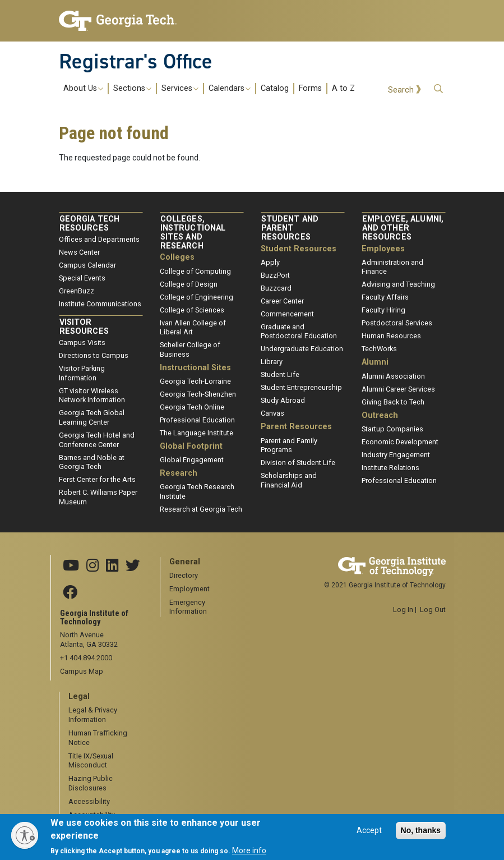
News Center (79, 252)
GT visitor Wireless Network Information (92, 395)
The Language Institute (196, 433)
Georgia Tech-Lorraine (195, 381)
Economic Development (400, 442)
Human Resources (391, 336)
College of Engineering (196, 297)
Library (272, 362)
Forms (310, 89)
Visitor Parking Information (82, 373)
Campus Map (82, 671)
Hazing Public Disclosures (91, 783)
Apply (270, 262)
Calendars (230, 89)
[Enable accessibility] (25, 835)
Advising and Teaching (398, 284)
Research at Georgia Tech (201, 509)
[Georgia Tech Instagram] (93, 566)
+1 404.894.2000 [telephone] (86, 658)
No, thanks (421, 835)
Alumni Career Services (398, 389)
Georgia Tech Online (192, 407)
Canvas (272, 413)
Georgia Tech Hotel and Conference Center (97, 440)
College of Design (189, 284)
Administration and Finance (392, 267)
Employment (189, 589)
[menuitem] (209, 88)
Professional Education (197, 420)
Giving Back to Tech (393, 402)
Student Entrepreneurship (301, 387)
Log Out (433, 610)
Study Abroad (283, 400)
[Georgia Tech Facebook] (70, 593)
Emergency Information (188, 607)
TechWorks (379, 349)
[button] (438, 89)
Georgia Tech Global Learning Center (92, 417)
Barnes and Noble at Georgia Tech (92, 462)
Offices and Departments (99, 239)
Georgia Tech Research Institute (197, 491)
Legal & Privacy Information (93, 715)
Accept (369, 835)
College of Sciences (192, 310)
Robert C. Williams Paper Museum (98, 497)
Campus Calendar (87, 265)
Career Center (282, 301)
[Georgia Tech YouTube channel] (71, 566)
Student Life (280, 374)
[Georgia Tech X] (133, 566)
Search (401, 90)
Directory (184, 575)
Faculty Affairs (385, 297)
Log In (403, 610)
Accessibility (89, 801)
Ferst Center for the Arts (97, 479)
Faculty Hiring (383, 310)
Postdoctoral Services (397, 323)
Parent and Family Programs (289, 445)
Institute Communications (100, 304)
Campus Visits (82, 342)
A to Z (343, 89)
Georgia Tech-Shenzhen (198, 394)
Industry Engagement (396, 455)
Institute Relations (390, 468)
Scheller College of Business (190, 349)
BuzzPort (275, 275)
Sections (132, 89)
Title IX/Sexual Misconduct (91, 761)
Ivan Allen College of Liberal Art (193, 328)
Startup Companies (392, 429)
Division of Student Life (298, 463)
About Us (83, 89)
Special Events (82, 278)
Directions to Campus (94, 355)
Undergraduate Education (302, 349)
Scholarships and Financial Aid (289, 480)
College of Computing (195, 271)
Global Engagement (192, 460)
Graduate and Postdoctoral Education (299, 332)
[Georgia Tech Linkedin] (112, 566)
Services (180, 89)
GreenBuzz (77, 291)
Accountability (92, 815)
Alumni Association (393, 376)
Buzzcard (276, 288)
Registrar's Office (136, 61)
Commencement (287, 314)
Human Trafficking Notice (98, 738)
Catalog (275, 89)
